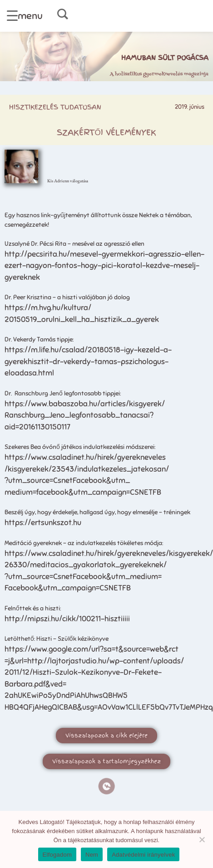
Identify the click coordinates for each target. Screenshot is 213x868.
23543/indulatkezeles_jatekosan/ (110, 469)
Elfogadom (57, 855)
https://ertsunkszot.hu (43, 523)
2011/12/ (19, 672)
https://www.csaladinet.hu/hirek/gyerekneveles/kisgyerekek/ (109, 553)
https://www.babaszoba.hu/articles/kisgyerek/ (85, 404)
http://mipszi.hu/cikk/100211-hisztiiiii (67, 619)
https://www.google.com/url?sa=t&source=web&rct (92, 649)
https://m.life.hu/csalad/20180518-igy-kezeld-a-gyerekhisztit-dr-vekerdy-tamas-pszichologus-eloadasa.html (88, 361)
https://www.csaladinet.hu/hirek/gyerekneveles (85, 457)
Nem (92, 855)
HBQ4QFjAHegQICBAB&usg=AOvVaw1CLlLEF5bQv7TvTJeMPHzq (109, 707)
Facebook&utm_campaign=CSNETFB (68, 588)
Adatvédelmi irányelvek (143, 855)
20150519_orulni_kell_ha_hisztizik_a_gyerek (82, 319)
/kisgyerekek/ (28, 469)
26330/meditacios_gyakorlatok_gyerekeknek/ (86, 565)
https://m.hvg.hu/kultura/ (48, 308)
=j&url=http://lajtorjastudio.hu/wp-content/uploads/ (94, 661)
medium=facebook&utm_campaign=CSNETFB (83, 492)
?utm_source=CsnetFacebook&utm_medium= (83, 577)
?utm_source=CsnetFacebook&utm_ (67, 480)
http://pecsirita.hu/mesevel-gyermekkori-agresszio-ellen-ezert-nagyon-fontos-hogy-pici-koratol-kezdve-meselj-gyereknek (104, 266)
